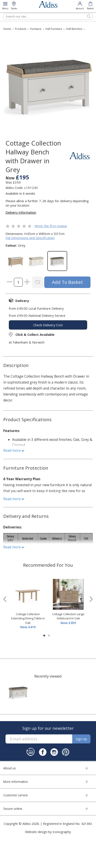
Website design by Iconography (48, 832)
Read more (14, 450)
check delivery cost (48, 325)
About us (10, 768)
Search (3, 13)
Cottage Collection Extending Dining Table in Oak (28, 618)
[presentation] (5, 599)
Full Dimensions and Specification (30, 238)
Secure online (13, 809)
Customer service (16, 795)
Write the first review (51, 226)
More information (16, 782)
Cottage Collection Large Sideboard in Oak (68, 616)
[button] (44, 636)
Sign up (81, 739)
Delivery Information (21, 212)
